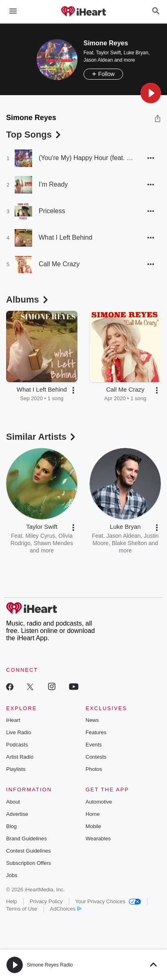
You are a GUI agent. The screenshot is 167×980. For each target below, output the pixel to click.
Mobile (93, 826)
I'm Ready (53, 184)
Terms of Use (22, 909)
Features (96, 732)
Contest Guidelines (29, 851)
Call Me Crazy (59, 264)
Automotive (99, 802)
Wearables (98, 839)
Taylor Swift (108, 53)
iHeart (13, 720)
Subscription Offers (29, 863)
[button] (151, 93)
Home (93, 814)
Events (94, 745)
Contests (96, 757)
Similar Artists (42, 437)
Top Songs (34, 135)
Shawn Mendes (54, 543)
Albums (28, 300)
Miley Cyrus (40, 536)
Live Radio (19, 732)
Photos (94, 769)
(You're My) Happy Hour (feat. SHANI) (87, 158)
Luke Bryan (136, 53)
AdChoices (66, 909)
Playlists (16, 769)
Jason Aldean (98, 60)
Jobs (12, 875)
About (13, 802)
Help (12, 901)
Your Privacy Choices (108, 901)
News (92, 720)
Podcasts (17, 745)
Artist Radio (20, 757)
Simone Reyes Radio (50, 965)
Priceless (52, 211)
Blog (11, 826)
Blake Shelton (129, 543)
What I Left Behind (66, 237)
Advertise (17, 814)
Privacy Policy (46, 901)
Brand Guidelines (26, 839)
